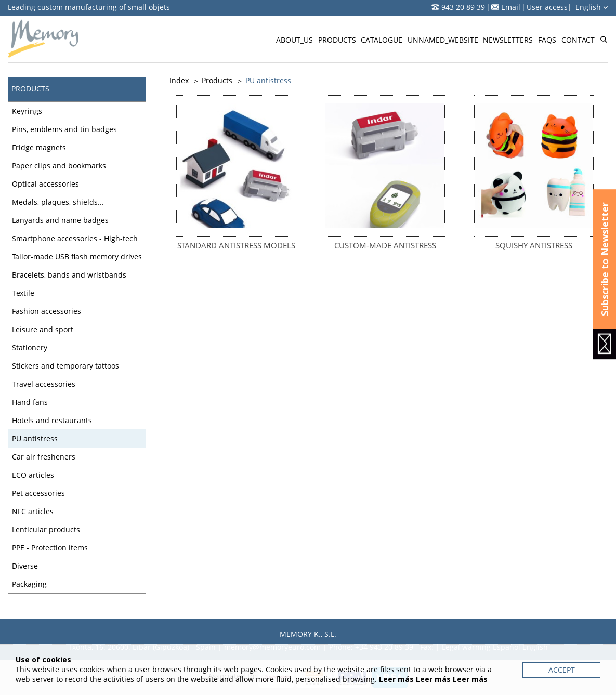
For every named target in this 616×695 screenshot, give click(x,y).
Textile (23, 293)
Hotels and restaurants (52, 420)
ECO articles (33, 475)
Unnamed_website (443, 40)
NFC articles (33, 511)
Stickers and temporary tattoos (65, 366)
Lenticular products (46, 529)
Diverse (25, 566)
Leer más (396, 679)
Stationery (30, 347)
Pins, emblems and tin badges (64, 129)
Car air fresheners (44, 457)
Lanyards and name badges (60, 220)
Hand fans (30, 402)
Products (337, 40)
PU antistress (35, 438)
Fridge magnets (39, 147)
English (592, 7)
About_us (294, 40)
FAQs (547, 40)
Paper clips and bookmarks (59, 166)
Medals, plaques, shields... (58, 202)
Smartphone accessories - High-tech (75, 238)
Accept (562, 670)
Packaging (29, 584)
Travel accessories (44, 384)
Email (511, 7)
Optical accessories (45, 184)
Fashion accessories (47, 311)
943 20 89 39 (463, 7)
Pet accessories (38, 493)
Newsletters (508, 40)
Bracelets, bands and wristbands (69, 275)
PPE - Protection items (50, 548)
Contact (578, 40)
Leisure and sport (43, 329)
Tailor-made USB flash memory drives (77, 257)
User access (547, 7)
